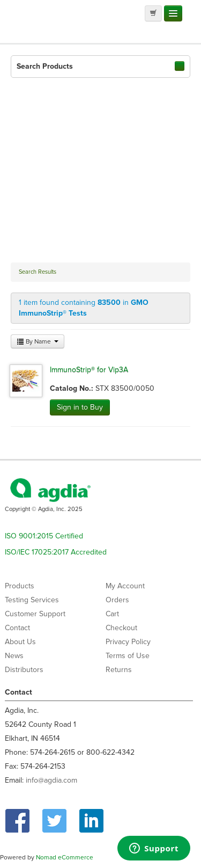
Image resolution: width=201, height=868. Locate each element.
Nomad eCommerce (65, 857)
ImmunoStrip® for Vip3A (89, 370)
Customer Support (35, 614)
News (14, 656)
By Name (38, 341)
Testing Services (32, 600)
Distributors (24, 670)
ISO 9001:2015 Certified (44, 536)
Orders (117, 600)
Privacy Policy (128, 642)
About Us (20, 642)
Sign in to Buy (80, 407)
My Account (125, 586)
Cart (112, 614)
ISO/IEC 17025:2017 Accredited (56, 552)
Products (20, 586)
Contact (17, 628)
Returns (119, 670)
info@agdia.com (51, 780)
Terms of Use (128, 656)
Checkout (121, 628)
